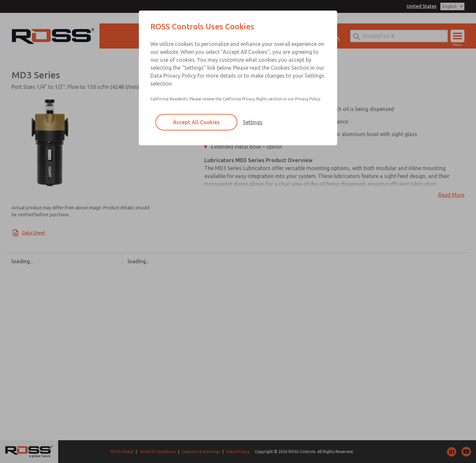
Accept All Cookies (196, 122)
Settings (253, 122)
